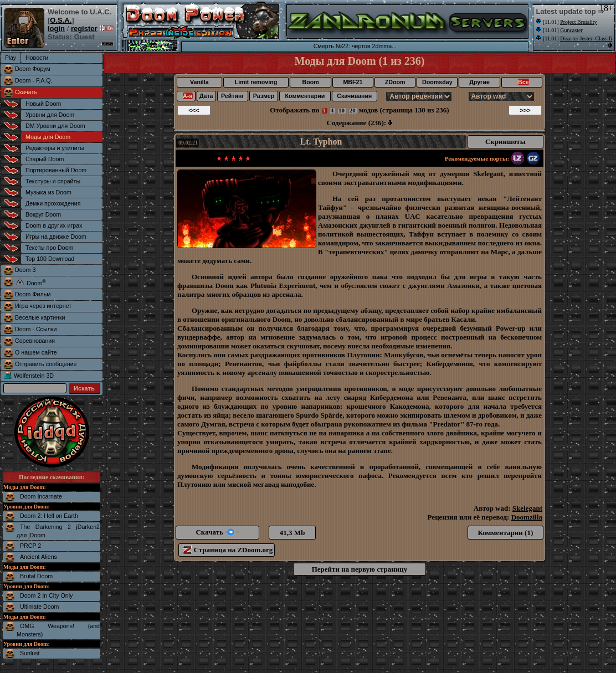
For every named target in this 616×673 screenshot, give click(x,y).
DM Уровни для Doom (55, 126)
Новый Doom (43, 104)
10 (342, 110)
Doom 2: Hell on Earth (49, 516)
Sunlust (30, 653)
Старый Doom (45, 159)
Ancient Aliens (38, 557)
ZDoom (395, 82)
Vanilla (199, 82)
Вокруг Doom (43, 214)
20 (353, 110)
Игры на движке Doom (56, 237)
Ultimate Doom (39, 607)
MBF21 (353, 82)
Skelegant (527, 508)
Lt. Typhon (321, 142)
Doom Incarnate (41, 496)
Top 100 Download (50, 259)
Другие (479, 82)
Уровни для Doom (50, 115)
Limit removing (256, 82)
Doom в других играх (54, 225)
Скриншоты (505, 142)
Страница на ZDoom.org (228, 550)
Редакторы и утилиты (55, 148)
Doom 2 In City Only (46, 595)
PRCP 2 (30, 546)
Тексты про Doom (49, 248)
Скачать (26, 92)
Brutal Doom (36, 576)
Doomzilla (527, 517)
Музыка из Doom (48, 192)
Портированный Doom (56, 170)
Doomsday (437, 82)
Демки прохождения (53, 203)
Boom (310, 82)
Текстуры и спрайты (53, 181)
